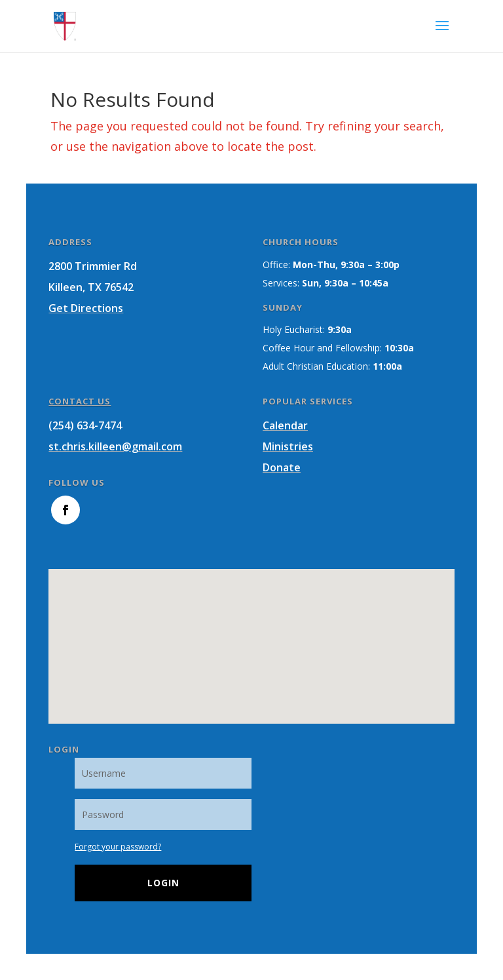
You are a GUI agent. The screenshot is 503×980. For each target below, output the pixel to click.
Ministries (288, 446)
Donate (282, 467)
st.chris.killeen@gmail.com (115, 446)
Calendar (285, 425)
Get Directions (86, 308)
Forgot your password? (118, 847)
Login (163, 883)
